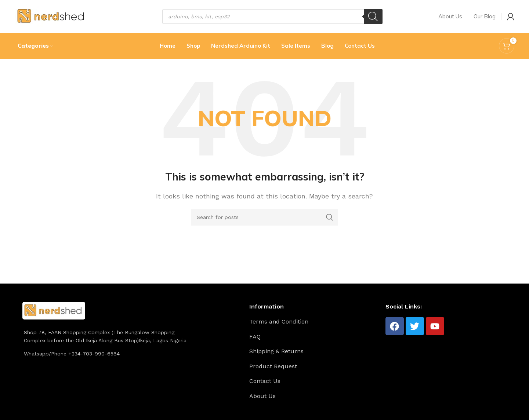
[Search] (373, 17)
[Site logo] (52, 16)
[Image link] (54, 310)
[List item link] (314, 322)
